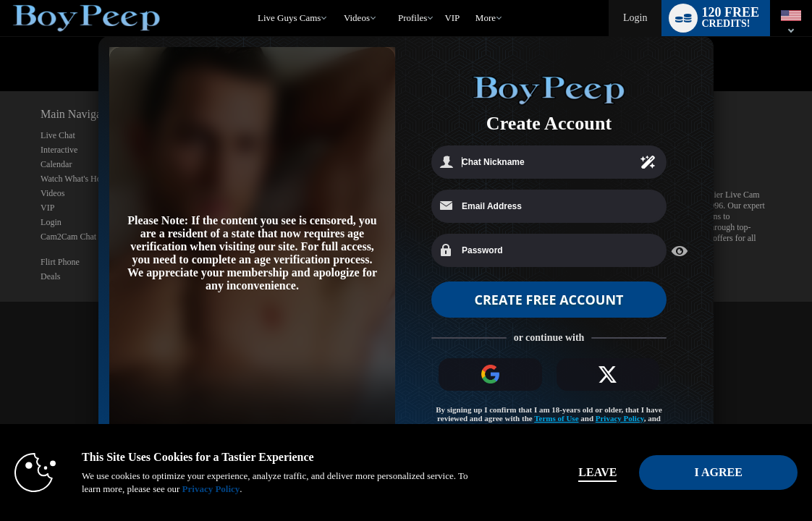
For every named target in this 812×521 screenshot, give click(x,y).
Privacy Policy (620, 419)
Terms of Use (556, 419)
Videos (357, 18)
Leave (585, 472)
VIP (452, 18)
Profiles (413, 18)
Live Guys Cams (289, 18)
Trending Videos (337, 0)
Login (635, 18)
